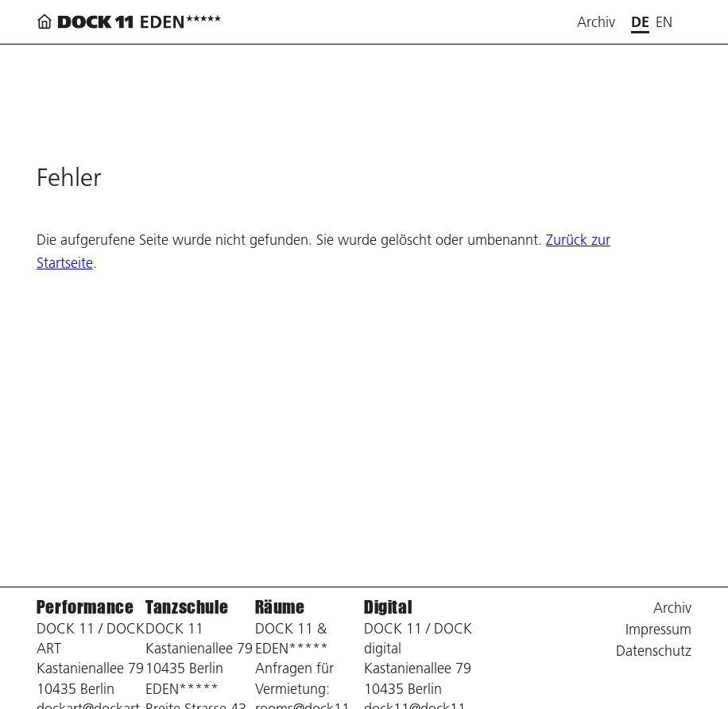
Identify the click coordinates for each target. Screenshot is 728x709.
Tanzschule (187, 607)
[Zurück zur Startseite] (132, 22)
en (664, 22)
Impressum (658, 629)
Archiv (596, 22)
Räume (280, 607)
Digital (388, 607)
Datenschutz (654, 651)
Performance (85, 607)
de (640, 22)
